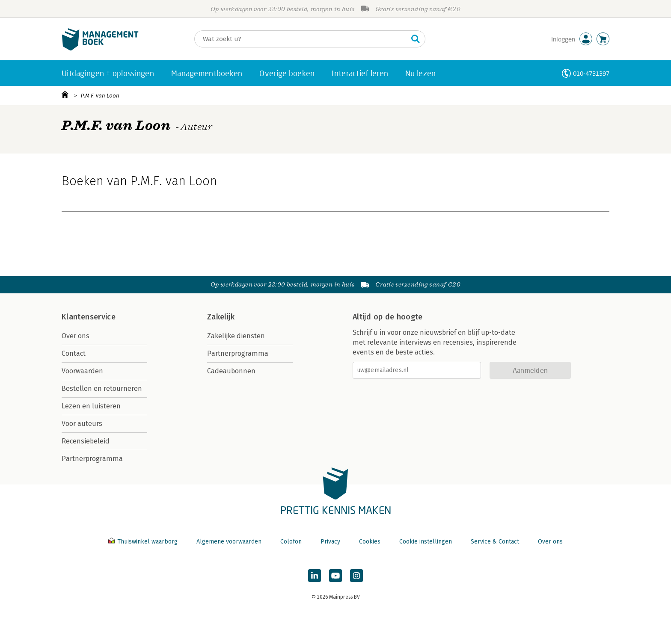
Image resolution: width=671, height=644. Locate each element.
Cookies (370, 542)
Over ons (76, 336)
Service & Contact (495, 542)
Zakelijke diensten (236, 336)
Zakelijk (221, 317)
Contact (74, 353)
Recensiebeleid (86, 441)
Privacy (330, 542)
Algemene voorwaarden (229, 542)
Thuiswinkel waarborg (144, 542)
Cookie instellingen (426, 542)
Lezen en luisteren (91, 406)
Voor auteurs (82, 424)
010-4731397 (591, 73)
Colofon (291, 542)
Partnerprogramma (92, 459)
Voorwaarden (82, 371)
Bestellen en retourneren (102, 388)
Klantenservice (89, 317)
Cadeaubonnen (231, 371)
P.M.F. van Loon (100, 96)
